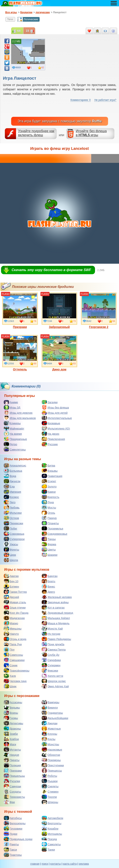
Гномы (11, 718)
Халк (10, 676)
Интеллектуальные (57, 418)
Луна (48, 502)
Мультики (13, 513)
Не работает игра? (105, 100)
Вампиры (51, 702)
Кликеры (12, 423)
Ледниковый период (57, 613)
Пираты (12, 760)
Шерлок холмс (54, 681)
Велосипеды (15, 823)
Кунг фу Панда (16, 613)
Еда (9, 486)
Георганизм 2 (99, 311)
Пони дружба (53, 644)
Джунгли (12, 481)
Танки (48, 850)
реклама (84, 864)
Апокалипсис (15, 465)
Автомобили (52, 818)
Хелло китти (52, 676)
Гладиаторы (52, 713)
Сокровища (14, 534)
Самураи (12, 786)
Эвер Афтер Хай (55, 686)
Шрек (10, 686)
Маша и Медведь (56, 623)
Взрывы (50, 471)
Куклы (49, 739)
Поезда (49, 839)
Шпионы (50, 802)
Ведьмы (12, 707)
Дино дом (59, 353)
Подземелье (52, 528)
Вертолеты (51, 823)
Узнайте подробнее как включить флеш (36, 133)
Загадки (50, 402)
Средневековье (55, 534)
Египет (49, 481)
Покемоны (51, 760)
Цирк (10, 555)
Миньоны (13, 628)
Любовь (12, 507)
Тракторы (13, 855)
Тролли (49, 797)
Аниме (11, 402)
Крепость (51, 497)
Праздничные (15, 439)
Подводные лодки (18, 839)
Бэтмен (11, 586)
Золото (49, 486)
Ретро (10, 444)
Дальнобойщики (55, 718)
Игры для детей (55, 413)
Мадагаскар (14, 618)
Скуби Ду (51, 655)
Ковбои (11, 739)
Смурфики (51, 660)
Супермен (51, 665)
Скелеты (50, 786)
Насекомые (52, 749)
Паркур (49, 518)
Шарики (50, 555)
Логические (28, 19)
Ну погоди (51, 634)
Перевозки (13, 523)
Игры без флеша (55, 407)
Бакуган (50, 576)
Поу (9, 649)
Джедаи (50, 723)
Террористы (14, 797)
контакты (56, 864)
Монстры (50, 744)
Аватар (11, 576)
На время (13, 434)
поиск (45, 864)
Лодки (11, 834)
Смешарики (14, 660)
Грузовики (13, 828)
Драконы (12, 728)
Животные (51, 728)
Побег (11, 528)
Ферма (49, 544)
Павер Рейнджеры (56, 639)
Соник (11, 665)
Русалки (12, 781)
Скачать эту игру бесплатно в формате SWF (51, 270)
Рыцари (50, 781)
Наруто (11, 634)
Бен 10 (11, 581)
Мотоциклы (52, 834)
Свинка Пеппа (54, 649)
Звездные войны (55, 602)
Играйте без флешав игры (91, 133)
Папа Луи (13, 644)
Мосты (49, 507)
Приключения (53, 439)
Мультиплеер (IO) (56, 428)
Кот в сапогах (53, 607)
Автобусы (13, 818)
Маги (10, 744)
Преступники (53, 765)
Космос (11, 497)
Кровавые (51, 423)
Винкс (48, 586)
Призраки (20, 311)
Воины (11, 713)
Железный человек (57, 597)
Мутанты (12, 749)
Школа (11, 560)
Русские (50, 444)
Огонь (48, 513)
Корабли (50, 828)
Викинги (50, 707)
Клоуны (49, 734)
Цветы (49, 549)
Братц (48, 581)
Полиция (12, 765)
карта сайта (70, 864)
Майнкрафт (14, 428)
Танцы (49, 539)
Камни (49, 492)
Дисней (11, 597)
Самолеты (51, 844)
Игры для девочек (18, 413)
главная (35, 864)
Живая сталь (15, 602)
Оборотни (51, 755)
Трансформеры (17, 670)
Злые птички (15, 607)
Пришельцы (14, 776)
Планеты (50, 523)
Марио (11, 623)
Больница (13, 471)
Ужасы (11, 544)
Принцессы (52, 771)
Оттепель (20, 353)
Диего (48, 592)
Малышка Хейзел (56, 618)
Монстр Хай (52, 628)
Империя (12, 492)
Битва (48, 465)
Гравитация (52, 476)
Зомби (11, 734)
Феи (9, 802)
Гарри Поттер (15, 592)
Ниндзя (11, 755)
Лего (10, 502)
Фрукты (11, 549)
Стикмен (50, 792)
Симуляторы (15, 449)
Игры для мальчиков (20, 418)
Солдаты (12, 792)
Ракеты (11, 844)
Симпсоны (13, 655)
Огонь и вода (15, 639)
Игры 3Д (12, 407)
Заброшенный (59, 311)
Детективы (13, 723)
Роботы (49, 776)
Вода (10, 476)
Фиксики (50, 670)
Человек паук (15, 681)
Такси (10, 850)
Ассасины (13, 702)
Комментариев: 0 (81, 100)
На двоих (51, 434)
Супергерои (14, 539)
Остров (11, 518)
